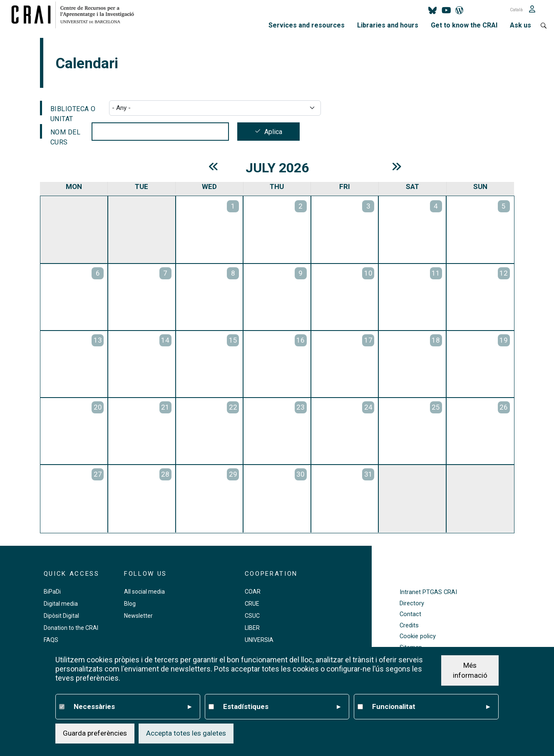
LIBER (252, 628)
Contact (410, 614)
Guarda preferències (95, 733)
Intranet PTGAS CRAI (428, 592)
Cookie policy (418, 636)
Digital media (61, 604)
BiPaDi (52, 592)
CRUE (252, 604)
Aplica (273, 132)
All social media (144, 592)
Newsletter (138, 616)
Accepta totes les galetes (186, 733)
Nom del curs (66, 133)
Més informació (470, 670)
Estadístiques (282, 707)
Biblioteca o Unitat (73, 110)
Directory (412, 603)
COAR (253, 592)
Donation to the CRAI (71, 628)
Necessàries (133, 707)
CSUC (252, 616)
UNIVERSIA (259, 640)
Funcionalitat (431, 707)
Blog (130, 604)
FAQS (51, 640)
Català (516, 10)
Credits (409, 625)
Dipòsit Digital (61, 616)
